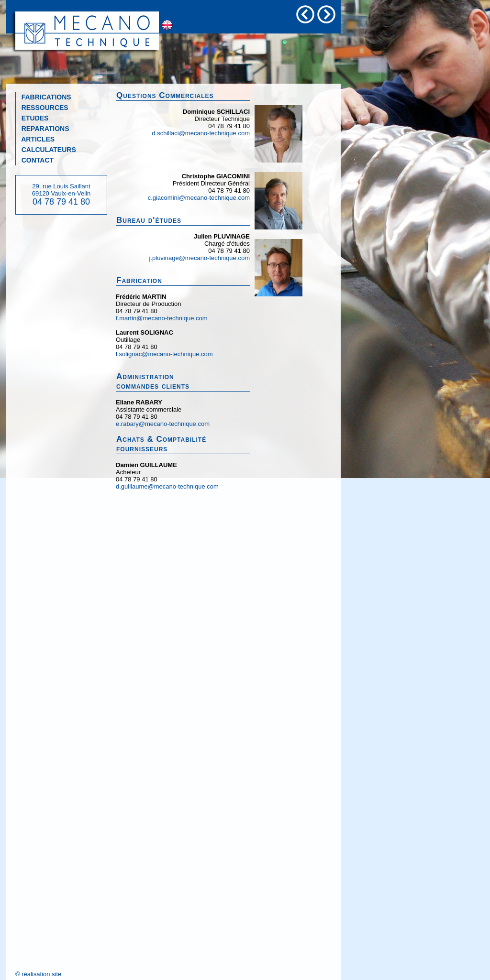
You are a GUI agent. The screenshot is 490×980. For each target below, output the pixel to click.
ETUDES (32, 118)
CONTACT (35, 160)
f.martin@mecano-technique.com (162, 318)
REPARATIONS (43, 129)
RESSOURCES (42, 108)
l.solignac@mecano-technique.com (164, 354)
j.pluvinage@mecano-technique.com (200, 258)
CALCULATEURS (46, 150)
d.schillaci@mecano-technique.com (201, 133)
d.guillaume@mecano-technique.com (167, 486)
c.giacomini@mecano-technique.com (199, 198)
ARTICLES (35, 139)
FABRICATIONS (44, 97)
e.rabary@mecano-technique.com (163, 424)
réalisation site (41, 974)
